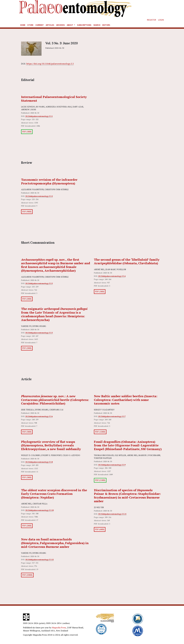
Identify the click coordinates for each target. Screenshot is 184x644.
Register (151, 20)
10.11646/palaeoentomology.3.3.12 (39, 560)
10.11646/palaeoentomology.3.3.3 (39, 283)
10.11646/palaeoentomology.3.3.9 (112, 465)
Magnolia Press (59, 628)
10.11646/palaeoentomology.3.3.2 (39, 196)
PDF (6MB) (100, 529)
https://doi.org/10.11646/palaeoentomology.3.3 (50, 64)
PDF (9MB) (27, 212)
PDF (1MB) (27, 132)
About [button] (70, 25)
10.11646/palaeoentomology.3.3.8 (39, 462)
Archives (61, 25)
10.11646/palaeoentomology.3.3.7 (112, 416)
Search (97, 25)
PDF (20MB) (27, 575)
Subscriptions (84, 25)
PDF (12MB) (100, 432)
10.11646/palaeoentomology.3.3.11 (112, 514)
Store (30, 25)
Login (161, 20)
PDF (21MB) (100, 480)
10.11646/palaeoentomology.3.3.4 (112, 276)
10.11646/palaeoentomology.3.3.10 (39, 510)
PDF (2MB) (27, 299)
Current (40, 25)
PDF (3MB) (27, 432)
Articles (50, 25)
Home (23, 25)
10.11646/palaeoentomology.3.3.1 (39, 116)
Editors (106, 25)
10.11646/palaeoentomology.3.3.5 (39, 333)
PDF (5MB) (100, 292)
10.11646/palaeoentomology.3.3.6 (39, 416)
